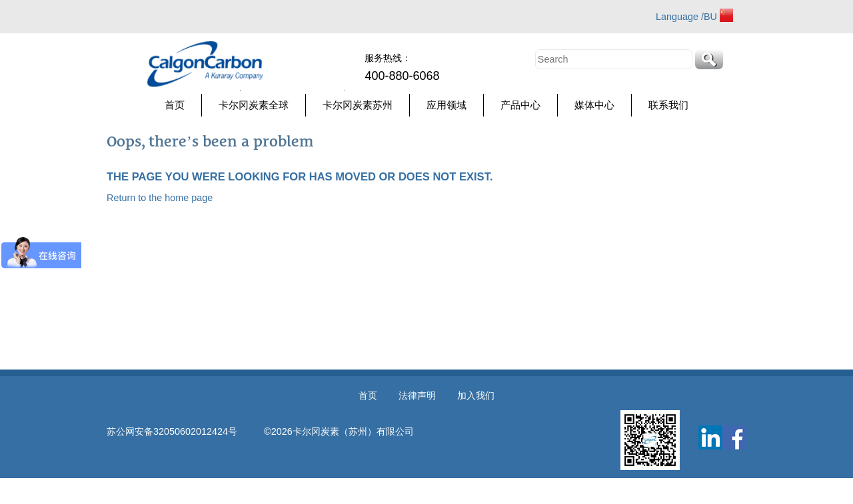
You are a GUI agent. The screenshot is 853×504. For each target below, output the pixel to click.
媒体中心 (594, 105)
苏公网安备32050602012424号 (185, 431)
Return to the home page (160, 198)
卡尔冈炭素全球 (254, 105)
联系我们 (668, 105)
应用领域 (446, 105)
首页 (175, 105)
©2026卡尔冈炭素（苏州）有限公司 (339, 431)
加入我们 (476, 395)
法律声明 (417, 395)
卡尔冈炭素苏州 (358, 105)
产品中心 (520, 105)
